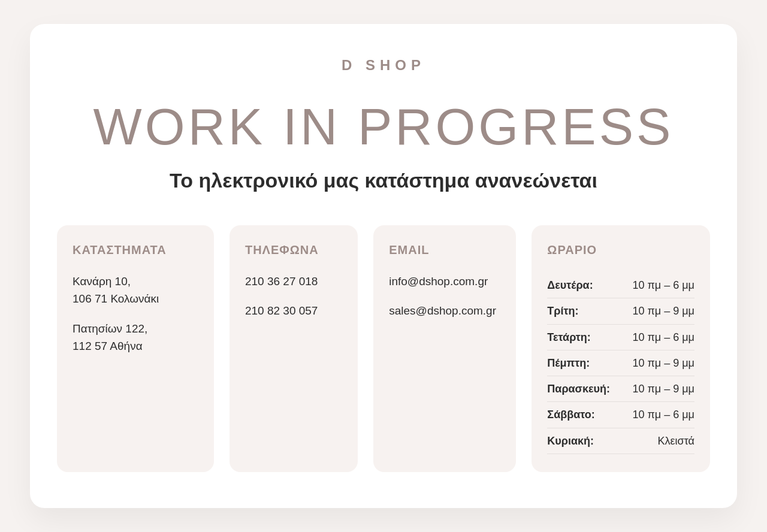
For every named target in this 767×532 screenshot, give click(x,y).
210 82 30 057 (282, 311)
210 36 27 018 (282, 281)
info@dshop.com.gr (438, 281)
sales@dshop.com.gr (443, 311)
